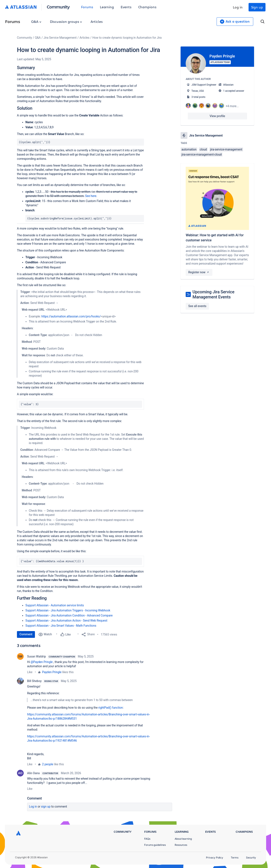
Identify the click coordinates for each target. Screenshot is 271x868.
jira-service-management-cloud (201, 154)
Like (30, 672)
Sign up (257, 7)
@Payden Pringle (42, 662)
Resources (181, 845)
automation (189, 149)
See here (91, 196)
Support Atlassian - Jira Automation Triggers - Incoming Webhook (68, 610)
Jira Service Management (60, 38)
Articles (97, 21)
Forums (87, 7)
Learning (107, 7)
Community (58, 7)
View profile (217, 116)
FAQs (147, 839)
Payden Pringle (52, 672)
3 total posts (198, 97)
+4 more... (232, 106)
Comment (26, 634)
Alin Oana (33, 773)
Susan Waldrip (37, 656)
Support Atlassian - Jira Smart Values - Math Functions (61, 626)
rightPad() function (110, 708)
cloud (203, 149)
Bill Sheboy (34, 681)
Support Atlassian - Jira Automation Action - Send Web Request (66, 621)
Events (126, 7)
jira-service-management (226, 149)
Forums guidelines (155, 845)
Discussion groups (66, 21)
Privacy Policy (215, 858)
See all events (197, 306)
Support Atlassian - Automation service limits (55, 605)
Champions (147, 7)
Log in (238, 7)
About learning (183, 839)
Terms (235, 858)
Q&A (36, 21)
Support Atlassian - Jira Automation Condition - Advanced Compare (69, 615)
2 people (48, 764)
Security (251, 858)
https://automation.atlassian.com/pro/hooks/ (71, 316)
